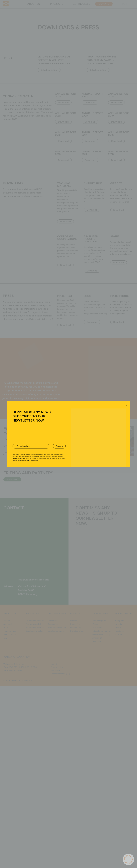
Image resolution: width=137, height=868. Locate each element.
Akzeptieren (44, 445)
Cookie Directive (59, 451)
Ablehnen (66, 445)
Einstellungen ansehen (90, 445)
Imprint (82, 451)
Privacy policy (72, 451)
